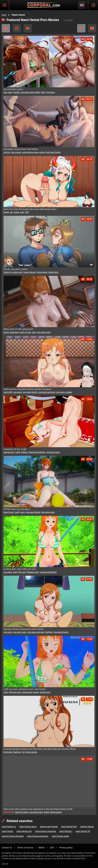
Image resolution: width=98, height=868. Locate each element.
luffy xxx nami (15, 692)
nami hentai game (28, 827)
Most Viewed (28, 28)
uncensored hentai (48, 572)
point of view (25, 332)
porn (22, 212)
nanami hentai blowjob (13, 836)
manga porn (9, 452)
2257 (52, 848)
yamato (17, 92)
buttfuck (49, 632)
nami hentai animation (38, 836)
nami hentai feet (69, 827)
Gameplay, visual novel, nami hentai (21, 149)
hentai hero (53, 272)
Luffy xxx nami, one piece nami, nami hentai (24, 689)
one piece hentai (30, 392)
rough (18, 452)
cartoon (7, 152)
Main (4, 15)
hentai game (42, 272)
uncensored (27, 692)
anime (42, 152)
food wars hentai (53, 152)
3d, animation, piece (13, 89)
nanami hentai (87, 827)
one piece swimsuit (47, 392)
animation (14, 332)
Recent (17, 28)
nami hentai (7, 831)
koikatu (24, 452)
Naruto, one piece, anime (15, 269)
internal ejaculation (37, 452)
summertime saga (30, 152)
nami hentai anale (60, 836)
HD (92, 28)
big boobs (8, 752)
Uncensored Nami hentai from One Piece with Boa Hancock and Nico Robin (40, 749)
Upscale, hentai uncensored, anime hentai (23, 629)
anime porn (18, 272)
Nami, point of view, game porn (18, 329)
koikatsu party (33, 572)
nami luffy (8, 392)
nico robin (8, 92)
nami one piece (22, 812)
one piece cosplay (64, 392)
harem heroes (30, 272)
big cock (22, 572)
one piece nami (44, 332)
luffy (27, 212)
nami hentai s (66, 831)
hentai (6, 212)
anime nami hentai (49, 827)
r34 (23, 752)
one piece (50, 92)
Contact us (7, 848)
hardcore (17, 752)
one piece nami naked (30, 92)
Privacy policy (66, 848)
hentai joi (8, 272)
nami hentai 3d (83, 831)
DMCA (41, 848)
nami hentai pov (24, 831)
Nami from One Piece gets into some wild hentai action (30, 209)
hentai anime (32, 752)
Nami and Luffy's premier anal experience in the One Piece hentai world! (38, 809)
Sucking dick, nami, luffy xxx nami (20, 569)
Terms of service (25, 848)
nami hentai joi (9, 827)
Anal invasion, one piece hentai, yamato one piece (27, 389)
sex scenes (16, 152)
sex (11, 212)
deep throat (9, 512)
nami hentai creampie (46, 831)
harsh (17, 512)
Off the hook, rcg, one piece (17, 509)
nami (43, 92)
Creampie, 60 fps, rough (15, 449)
